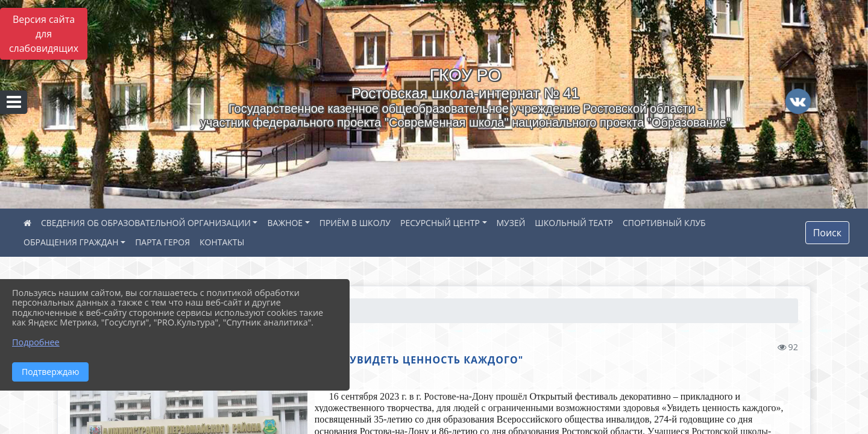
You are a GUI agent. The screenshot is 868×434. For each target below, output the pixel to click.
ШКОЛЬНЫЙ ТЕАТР (574, 223)
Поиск (827, 233)
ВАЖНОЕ (285, 223)
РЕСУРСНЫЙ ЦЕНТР (440, 223)
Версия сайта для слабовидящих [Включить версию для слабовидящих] (44, 34)
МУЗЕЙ (511, 223)
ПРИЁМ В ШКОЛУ (355, 223)
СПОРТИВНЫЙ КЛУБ (664, 223)
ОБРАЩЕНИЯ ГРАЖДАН (71, 242)
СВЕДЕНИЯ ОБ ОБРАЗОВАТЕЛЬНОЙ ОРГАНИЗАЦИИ (146, 223)
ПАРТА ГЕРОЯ (162, 242)
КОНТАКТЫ (222, 242)
